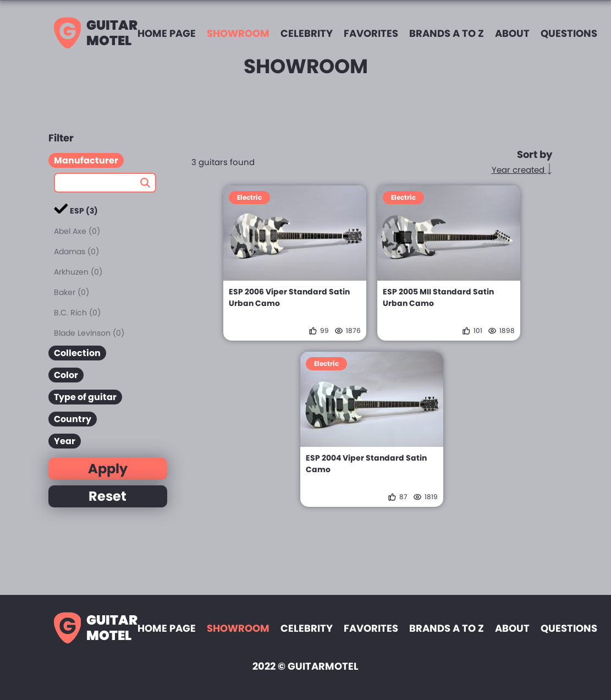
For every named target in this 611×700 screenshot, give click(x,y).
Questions (569, 33)
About (512, 33)
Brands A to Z (447, 33)
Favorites (371, 33)
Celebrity (307, 33)
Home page (167, 33)
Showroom (238, 33)
